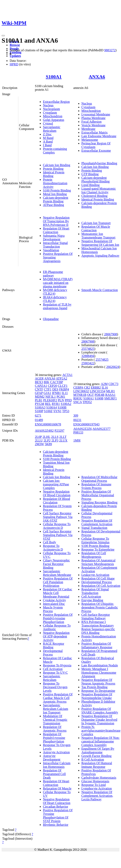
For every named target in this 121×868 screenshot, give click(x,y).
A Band (48, 142)
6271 (38, 415)
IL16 (105, 388)
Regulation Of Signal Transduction (95, 591)
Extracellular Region (56, 102)
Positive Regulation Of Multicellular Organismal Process (98, 495)
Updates (15, 56)
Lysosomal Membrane (96, 114)
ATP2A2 (62, 378)
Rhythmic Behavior (56, 825)
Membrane (88, 129)
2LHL (46, 437)
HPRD (14, 64)
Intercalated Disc (54, 604)
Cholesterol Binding (94, 196)
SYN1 (57, 411)
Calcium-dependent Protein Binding (56, 199)
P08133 (78, 432)
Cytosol (48, 123)
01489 (39, 420)
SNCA (78, 402)
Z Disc (47, 134)
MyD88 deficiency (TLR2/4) (55, 292)
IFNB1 (56, 393)
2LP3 (55, 440)
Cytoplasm (50, 113)
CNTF (39, 389)
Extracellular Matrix (95, 132)
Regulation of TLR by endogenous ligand (57, 306)
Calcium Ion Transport (96, 223)
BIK (47, 382)
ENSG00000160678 (48, 424)
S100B (62, 407)
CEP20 (52, 386)
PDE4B (100, 395)
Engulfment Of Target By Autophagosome (98, 750)
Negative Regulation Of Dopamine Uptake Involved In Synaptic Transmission (99, 720)
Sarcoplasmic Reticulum (52, 129)
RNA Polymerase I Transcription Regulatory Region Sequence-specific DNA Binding (98, 627)
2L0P (38, 437)
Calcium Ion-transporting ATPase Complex (56, 484)
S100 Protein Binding (57, 190)
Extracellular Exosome (96, 151)
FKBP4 (64, 389)
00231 (77, 420)
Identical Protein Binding (98, 199)
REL (48, 404)
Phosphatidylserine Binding (99, 163)
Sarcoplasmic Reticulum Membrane (57, 573)
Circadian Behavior (56, 807)
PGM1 (61, 397)
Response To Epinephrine (98, 549)
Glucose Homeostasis (95, 781)
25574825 (88, 349)
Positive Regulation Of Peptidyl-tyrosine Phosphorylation (58, 618)
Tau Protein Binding (95, 687)
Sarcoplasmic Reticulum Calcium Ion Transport (56, 709)
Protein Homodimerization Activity (55, 183)
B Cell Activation (93, 759)
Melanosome (90, 140)
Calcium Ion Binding (57, 165)
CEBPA (78, 388)
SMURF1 (111, 398)
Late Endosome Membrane (99, 136)
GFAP (39, 393)
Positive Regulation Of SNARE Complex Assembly (100, 711)
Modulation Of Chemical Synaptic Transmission (55, 720)
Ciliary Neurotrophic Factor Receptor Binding (56, 564)
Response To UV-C (55, 673)
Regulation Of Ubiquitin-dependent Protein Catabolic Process (100, 607)
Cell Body (50, 542)
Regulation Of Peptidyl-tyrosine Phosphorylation (54, 738)
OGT (90, 395)
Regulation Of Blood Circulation (56, 501)
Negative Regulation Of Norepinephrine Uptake (97, 696)
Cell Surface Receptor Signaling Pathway (96, 616)
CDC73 (113, 384)
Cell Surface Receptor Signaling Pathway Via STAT (58, 535)
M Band (48, 138)
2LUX (63, 440)
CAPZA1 (41, 386)
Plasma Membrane (94, 118)
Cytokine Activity (54, 600)
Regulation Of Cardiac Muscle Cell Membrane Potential (58, 593)
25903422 (88, 363)
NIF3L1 (51, 397)
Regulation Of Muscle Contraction (96, 228)
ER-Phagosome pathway (53, 274)
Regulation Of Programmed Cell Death (54, 774)
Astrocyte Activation (56, 752)
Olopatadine (51, 319)
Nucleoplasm (51, 109)
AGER (39, 378)
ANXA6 (97, 77)
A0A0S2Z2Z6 (83, 429)
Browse (15, 45)
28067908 (111, 334)
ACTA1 (67, 375)
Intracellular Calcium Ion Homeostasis (57, 765)
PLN (61, 400)
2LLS (55, 437)
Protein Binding (53, 169)
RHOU (78, 398)
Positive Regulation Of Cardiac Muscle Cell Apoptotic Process (58, 698)
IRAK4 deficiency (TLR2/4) (55, 299)
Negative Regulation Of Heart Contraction (57, 801)
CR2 (87, 388)
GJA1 (47, 393)
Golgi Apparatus (54, 120)
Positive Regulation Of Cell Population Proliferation (58, 582)
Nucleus (48, 105)
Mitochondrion (53, 116)
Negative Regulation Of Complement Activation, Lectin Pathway (97, 796)
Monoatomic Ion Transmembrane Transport (99, 236)
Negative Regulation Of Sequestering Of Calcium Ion (100, 243)
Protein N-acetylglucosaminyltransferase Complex (101, 731)
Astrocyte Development (52, 758)
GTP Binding (90, 174)
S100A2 (66, 404)
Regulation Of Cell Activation (101, 586)
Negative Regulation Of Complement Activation (97, 522)
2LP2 (47, 440)
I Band (47, 145)
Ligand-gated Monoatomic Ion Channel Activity (99, 190)
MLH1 (111, 391)
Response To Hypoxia (57, 665)
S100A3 (40, 407)
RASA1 (110, 395)
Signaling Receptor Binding (100, 502)
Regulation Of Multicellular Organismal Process (100, 479)
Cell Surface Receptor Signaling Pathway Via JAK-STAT (58, 517)
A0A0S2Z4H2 (44, 431)
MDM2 (40, 397)
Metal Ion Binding (55, 194)
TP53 (66, 411)
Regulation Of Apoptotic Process (55, 729)
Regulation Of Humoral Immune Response (97, 765)
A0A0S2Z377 (101, 429)
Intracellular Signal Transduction (55, 245)
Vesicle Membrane (94, 125)
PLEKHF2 (50, 400)
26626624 (113, 367)
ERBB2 (96, 388)
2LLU (39, 440)
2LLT (63, 437)
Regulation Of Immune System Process (96, 486)
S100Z (48, 411)
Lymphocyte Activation (97, 788)
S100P (39, 411)
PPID (68, 400)
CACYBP (56, 382)
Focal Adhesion (92, 122)
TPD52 (87, 402)
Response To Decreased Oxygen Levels (55, 687)
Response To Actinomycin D (53, 548)
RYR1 (56, 404)
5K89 (48, 444)
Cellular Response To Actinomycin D (57, 526)
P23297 (59, 431)
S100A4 (51, 407)
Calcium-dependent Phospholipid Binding (96, 180)
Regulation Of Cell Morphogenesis (94, 555)
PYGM (40, 404)
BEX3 (39, 382)
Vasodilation (51, 250)
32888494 (88, 356)
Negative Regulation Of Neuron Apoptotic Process (98, 682)
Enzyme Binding (92, 600)
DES (55, 389)
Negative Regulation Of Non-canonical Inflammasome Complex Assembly (101, 741)
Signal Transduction (94, 528)
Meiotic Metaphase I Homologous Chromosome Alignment (99, 673)
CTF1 (48, 389)
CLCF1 (63, 386)
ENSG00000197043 (87, 424)
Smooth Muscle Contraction (100, 290)
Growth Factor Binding (96, 756)
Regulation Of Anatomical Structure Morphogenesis (99, 562)
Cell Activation (53, 669)
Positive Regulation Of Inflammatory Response (97, 645)
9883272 (110, 50)
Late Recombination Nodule (100, 665)
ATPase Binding (53, 205)
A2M (104, 384)
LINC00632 (81, 391)
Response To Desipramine (98, 691)
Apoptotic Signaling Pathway (100, 256)
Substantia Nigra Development (54, 237)
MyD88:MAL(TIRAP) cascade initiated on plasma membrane (58, 283)
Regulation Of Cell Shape (98, 578)
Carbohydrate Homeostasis (99, 778)
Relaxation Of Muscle (57, 788)
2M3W (39, 444)
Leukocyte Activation (95, 575)
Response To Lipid (94, 785)
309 (76, 415)
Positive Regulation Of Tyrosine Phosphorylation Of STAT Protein (58, 816)
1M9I (77, 440)
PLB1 (39, 400)
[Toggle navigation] (3, 36)
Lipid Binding (91, 185)
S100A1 (54, 77)
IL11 (65, 393)
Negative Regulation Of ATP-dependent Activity (56, 636)
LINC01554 (98, 391)
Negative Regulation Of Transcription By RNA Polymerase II (56, 221)
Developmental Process (53, 653)
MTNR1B (80, 395)
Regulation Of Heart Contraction (56, 230)
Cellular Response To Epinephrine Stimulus (95, 540)
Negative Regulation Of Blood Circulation (57, 493)
